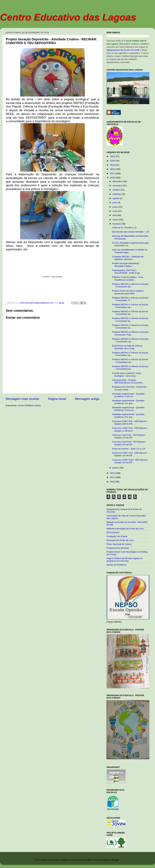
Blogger (116, 860)
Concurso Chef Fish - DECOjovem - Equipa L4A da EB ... (129, 436)
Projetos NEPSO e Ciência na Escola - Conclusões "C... (130, 299)
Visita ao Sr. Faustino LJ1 (124, 228)
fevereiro (117, 224)
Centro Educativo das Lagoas (68, 17)
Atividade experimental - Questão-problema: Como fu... (129, 395)
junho (116, 207)
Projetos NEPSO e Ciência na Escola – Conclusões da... (130, 340)
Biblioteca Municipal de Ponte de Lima (125, 529)
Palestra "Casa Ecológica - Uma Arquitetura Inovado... (128, 278)
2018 (113, 169)
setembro (117, 194)
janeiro (116, 468)
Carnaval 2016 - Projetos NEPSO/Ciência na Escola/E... (128, 381)
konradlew (87, 860)
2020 (113, 161)
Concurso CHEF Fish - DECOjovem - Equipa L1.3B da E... (130, 429)
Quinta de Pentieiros (116, 565)
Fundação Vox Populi (117, 536)
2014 (113, 477)
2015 (113, 473)
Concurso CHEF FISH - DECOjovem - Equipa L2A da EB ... (130, 461)
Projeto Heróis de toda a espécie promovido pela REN (128, 292)
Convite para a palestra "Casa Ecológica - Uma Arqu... (127, 374)
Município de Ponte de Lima (120, 540)
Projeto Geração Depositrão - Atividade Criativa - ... (126, 265)
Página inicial (57, 399)
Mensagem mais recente (22, 399)
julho (115, 203)
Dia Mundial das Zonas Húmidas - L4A (131, 232)
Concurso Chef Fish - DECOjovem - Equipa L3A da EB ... (129, 443)
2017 (113, 173)
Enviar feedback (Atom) (29, 405)
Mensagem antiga (87, 399)
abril (115, 215)
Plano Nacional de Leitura (119, 544)
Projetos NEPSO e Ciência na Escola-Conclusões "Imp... (130, 333)
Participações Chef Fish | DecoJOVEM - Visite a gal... (127, 272)
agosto (116, 198)
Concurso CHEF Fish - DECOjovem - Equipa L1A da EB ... (130, 454)
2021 (113, 156)
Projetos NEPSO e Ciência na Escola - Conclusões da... (130, 285)
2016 (113, 178)
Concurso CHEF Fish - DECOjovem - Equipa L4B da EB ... (130, 423)
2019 (113, 165)
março (116, 220)
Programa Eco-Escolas (118, 548)
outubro (117, 190)
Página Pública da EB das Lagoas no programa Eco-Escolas (125, 560)
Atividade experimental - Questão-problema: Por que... (129, 402)
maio (115, 211)
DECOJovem (113, 532)
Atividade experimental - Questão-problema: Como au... (129, 409)
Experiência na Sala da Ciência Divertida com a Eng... (127, 347)
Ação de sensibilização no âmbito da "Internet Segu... (130, 251)
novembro (118, 186)
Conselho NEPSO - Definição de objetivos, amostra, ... (128, 258)
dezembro (118, 181)
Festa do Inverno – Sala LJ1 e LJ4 (129, 449)
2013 (113, 482)
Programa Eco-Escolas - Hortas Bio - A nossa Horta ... (130, 388)
